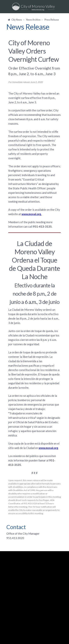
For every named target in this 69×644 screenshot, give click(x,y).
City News (17, 20)
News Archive (33, 20)
